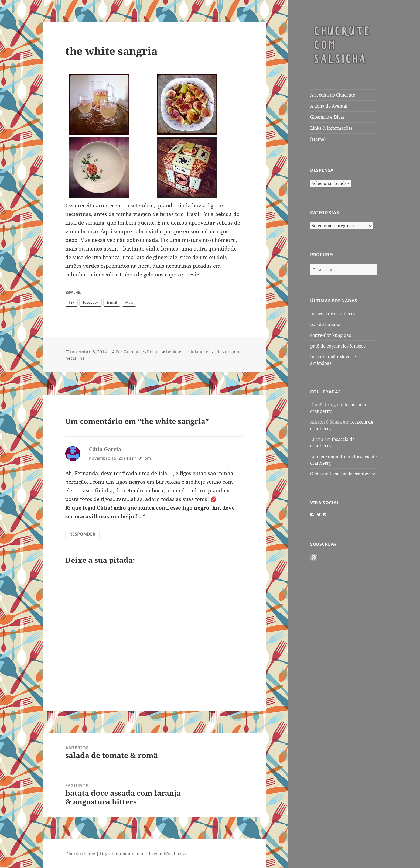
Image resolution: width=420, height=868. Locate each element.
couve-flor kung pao (331, 335)
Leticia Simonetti (328, 457)
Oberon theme (80, 854)
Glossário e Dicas (327, 117)
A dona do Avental (329, 106)
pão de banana (325, 324)
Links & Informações (331, 128)
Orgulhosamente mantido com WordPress (143, 854)
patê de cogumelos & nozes (338, 346)
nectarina (75, 358)
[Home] (318, 139)
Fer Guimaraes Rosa (136, 352)
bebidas (174, 352)
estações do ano (223, 352)
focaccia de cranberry (333, 314)
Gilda (316, 474)
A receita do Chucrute (333, 95)
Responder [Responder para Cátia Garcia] (82, 534)
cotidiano (194, 352)
